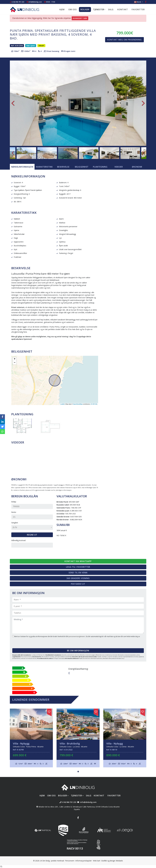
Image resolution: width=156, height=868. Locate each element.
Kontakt (123, 9)
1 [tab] (78, 772)
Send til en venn (78, 573)
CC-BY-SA (94, 404)
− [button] (15, 363)
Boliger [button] (85, 9)
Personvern (70, 861)
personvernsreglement (77, 636)
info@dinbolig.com (35, 2)
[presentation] (27, 642)
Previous (13, 103)
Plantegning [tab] (100, 167)
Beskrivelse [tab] (63, 167)
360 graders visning (78, 578)
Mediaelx (119, 861)
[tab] (22, 167)
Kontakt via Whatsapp (78, 561)
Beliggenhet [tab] (82, 167)
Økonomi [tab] (137, 167)
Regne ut (32, 535)
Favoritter (138, 9)
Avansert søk (80, 18)
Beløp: (14, 502)
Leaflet (62, 404)
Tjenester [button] (99, 9)
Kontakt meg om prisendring (124, 40)
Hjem (62, 9)
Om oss (73, 9)
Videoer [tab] (119, 167)
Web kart (97, 861)
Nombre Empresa (25, 9)
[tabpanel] (31, 738)
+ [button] (15, 359)
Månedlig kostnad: (19, 540)
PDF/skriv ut (78, 584)
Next (143, 103)
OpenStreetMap (78, 404)
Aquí (123, 658)
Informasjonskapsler (84, 861)
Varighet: (15, 523)
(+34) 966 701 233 (17, 2)
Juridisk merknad (57, 861)
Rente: (14, 512)
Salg (111, 9)
